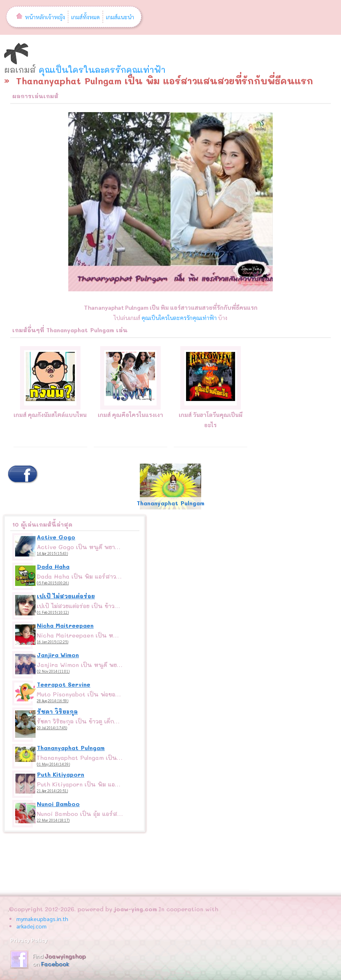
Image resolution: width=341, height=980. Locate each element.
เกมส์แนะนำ (120, 17)
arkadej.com (31, 926)
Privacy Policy (29, 940)
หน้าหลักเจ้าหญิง (41, 17)
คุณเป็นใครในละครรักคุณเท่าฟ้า (102, 70)
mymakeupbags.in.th (42, 919)
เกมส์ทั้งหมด (85, 17)
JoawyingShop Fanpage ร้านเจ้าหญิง (19, 960)
